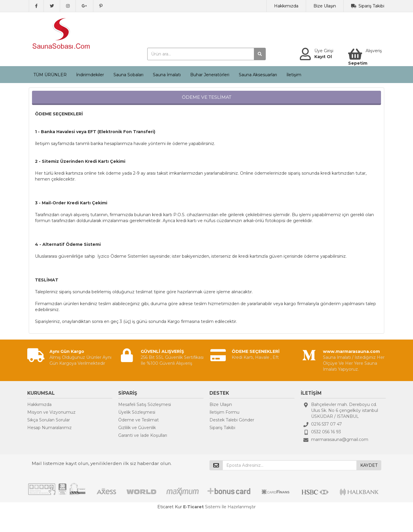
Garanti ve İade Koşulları (143, 435)
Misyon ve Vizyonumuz (51, 412)
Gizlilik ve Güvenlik (137, 428)
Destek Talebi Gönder (232, 420)
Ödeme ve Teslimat (139, 420)
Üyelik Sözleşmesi (137, 412)
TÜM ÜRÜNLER (50, 75)
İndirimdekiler (90, 75)
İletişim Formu (224, 412)
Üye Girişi (324, 51)
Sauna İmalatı (167, 75)
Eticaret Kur (170, 507)
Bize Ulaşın (325, 6)
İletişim (294, 75)
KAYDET (369, 465)
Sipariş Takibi (371, 6)
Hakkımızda (286, 6)
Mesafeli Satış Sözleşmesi (145, 404)
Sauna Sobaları (128, 75)
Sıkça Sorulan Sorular (49, 420)
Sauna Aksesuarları (258, 75)
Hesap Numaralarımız (49, 428)
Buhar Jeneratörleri (210, 75)
